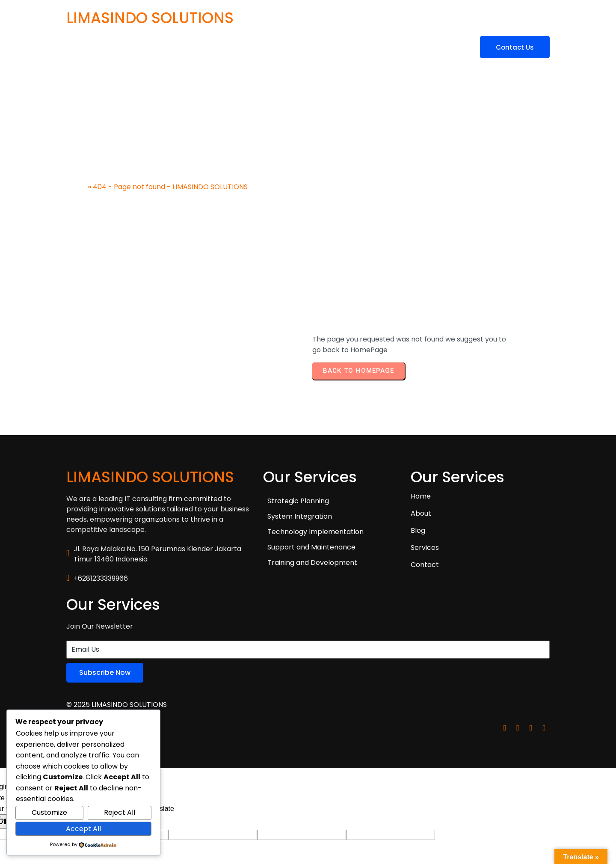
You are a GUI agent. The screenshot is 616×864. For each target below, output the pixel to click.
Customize (49, 812)
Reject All (120, 812)
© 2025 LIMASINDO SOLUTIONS (117, 640)
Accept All (83, 829)
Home (76, 175)
